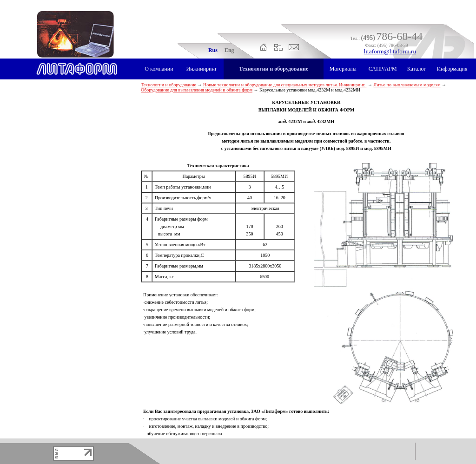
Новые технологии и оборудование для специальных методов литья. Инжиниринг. (285, 85)
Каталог (417, 69)
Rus (213, 50)
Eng (229, 50)
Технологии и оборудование (274, 69)
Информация (452, 69)
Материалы (343, 69)
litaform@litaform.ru (390, 51)
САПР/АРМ (383, 69)
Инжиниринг (201, 69)
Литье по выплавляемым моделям (407, 85)
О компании (159, 69)
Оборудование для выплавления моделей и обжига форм (197, 90)
